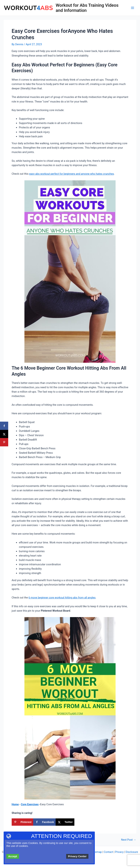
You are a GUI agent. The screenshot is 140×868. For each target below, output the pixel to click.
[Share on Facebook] (44, 822)
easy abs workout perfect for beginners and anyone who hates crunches (72, 174)
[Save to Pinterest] (22, 822)
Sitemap (97, 852)
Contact (108, 852)
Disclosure (132, 852)
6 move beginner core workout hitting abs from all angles (62, 598)
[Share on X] (65, 822)
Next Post (129, 840)
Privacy (119, 852)
